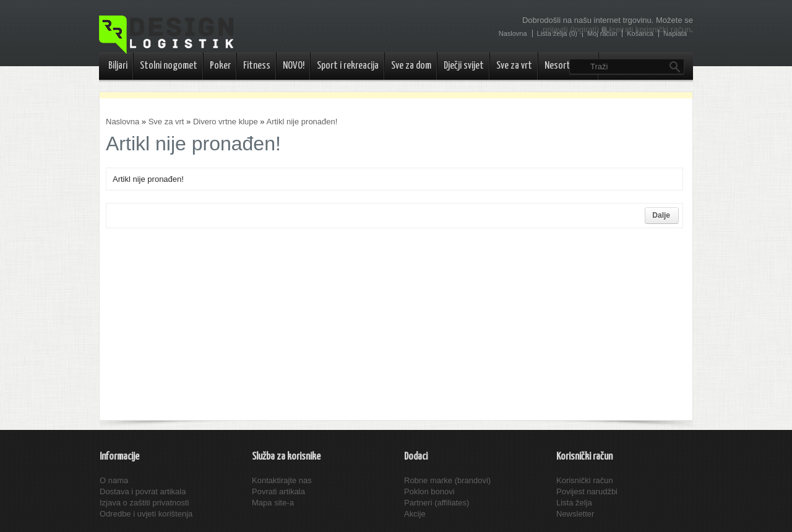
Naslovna (123, 122)
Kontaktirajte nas (282, 480)
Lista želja (574, 503)
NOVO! (294, 66)
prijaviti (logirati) (571, 29)
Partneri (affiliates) (437, 503)
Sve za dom (411, 66)
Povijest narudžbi (587, 491)
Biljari (118, 66)
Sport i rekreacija (348, 66)
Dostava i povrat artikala (143, 491)
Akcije (415, 514)
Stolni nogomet (169, 66)
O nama (114, 480)
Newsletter (575, 514)
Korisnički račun (585, 480)
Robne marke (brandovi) (447, 480)
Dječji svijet (464, 66)
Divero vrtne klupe (226, 122)
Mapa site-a (273, 503)
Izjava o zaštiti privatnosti (144, 503)
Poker (220, 66)
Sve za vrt (514, 66)
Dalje (661, 215)
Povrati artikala (278, 491)
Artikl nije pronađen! (302, 122)
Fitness (257, 66)
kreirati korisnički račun (650, 29)
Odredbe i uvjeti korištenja (146, 514)
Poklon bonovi (429, 491)
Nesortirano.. (569, 66)
